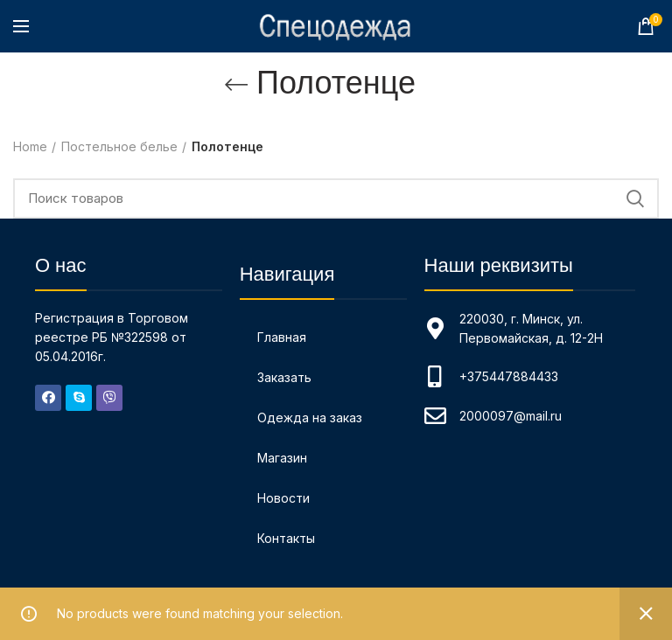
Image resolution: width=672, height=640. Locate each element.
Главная (282, 337)
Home (30, 146)
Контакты (286, 538)
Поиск (635, 198)
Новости (283, 498)
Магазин (282, 458)
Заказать (284, 377)
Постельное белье (119, 146)
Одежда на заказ (310, 417)
